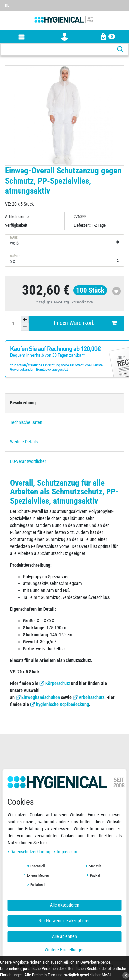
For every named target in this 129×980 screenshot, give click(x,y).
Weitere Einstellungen (65, 950)
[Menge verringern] (25, 327)
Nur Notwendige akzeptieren (64, 921)
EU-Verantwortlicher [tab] (28, 461)
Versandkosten (82, 302)
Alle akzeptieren (65, 905)
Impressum (65, 852)
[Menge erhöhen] (25, 320)
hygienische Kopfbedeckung (63, 704)
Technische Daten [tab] (26, 422)
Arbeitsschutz (91, 697)
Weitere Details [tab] (24, 442)
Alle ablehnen (64, 936)
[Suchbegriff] (57, 50)
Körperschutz (58, 683)
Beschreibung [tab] (23, 403)
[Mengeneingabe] (13, 323)
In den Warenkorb (85, 323)
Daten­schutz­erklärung (30, 852)
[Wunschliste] (124, 2)
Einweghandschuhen (41, 697)
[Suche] (120, 50)
